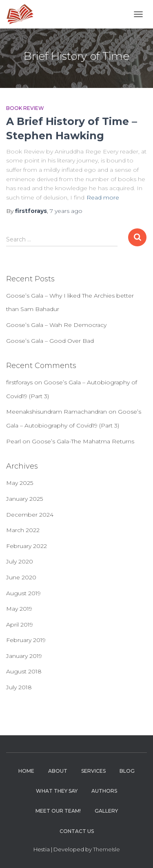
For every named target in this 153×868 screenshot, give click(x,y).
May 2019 (19, 609)
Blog (127, 771)
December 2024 (30, 515)
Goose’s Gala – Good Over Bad (50, 341)
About (58, 771)
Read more (103, 197)
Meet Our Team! (58, 811)
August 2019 (23, 593)
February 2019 (26, 640)
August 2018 (24, 671)
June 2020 (21, 577)
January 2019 (24, 656)
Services (93, 771)
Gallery (106, 811)
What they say (57, 791)
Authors (104, 791)
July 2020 (20, 561)
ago (66, 211)
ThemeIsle (106, 849)
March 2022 (23, 530)
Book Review (25, 108)
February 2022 (27, 546)
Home (26, 771)
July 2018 (19, 687)
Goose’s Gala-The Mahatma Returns (83, 441)
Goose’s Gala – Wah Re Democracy (56, 325)
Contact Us (77, 831)
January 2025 (24, 499)
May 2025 (20, 483)
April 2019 (20, 625)
